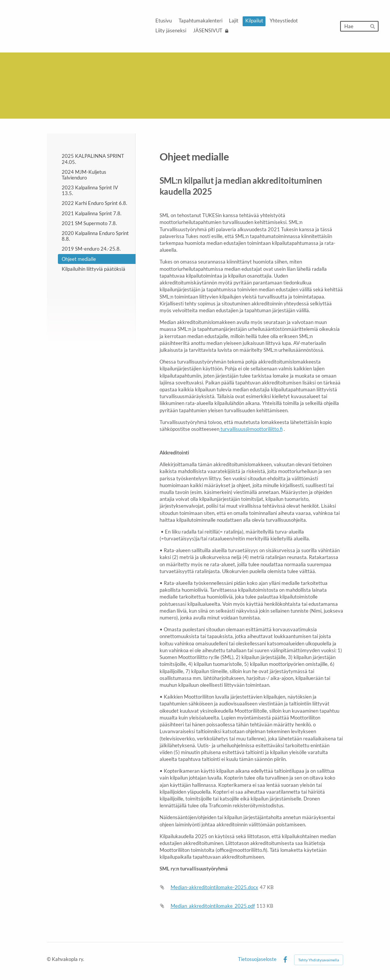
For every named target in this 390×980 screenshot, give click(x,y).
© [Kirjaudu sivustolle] (49, 959)
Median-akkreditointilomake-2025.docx (214, 887)
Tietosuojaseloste (257, 960)
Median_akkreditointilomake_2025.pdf (213, 906)
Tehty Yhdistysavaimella (319, 960)
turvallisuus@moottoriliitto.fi (251, 429)
